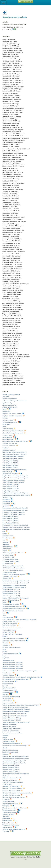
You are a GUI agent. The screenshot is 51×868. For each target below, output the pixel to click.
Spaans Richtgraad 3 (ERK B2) (11, 769)
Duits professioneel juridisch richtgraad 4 (13, 459)
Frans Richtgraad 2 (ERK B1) (11, 519)
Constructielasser (7, 437)
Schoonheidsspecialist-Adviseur (11, 744)
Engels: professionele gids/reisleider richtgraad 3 (16, 493)
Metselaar (5, 643)
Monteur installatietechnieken (10, 654)
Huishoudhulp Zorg (8, 546)
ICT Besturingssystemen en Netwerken (13, 553)
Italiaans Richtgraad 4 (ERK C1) (11, 596)
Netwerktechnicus (7, 673)
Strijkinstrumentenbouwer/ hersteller (12, 778)
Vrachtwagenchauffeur (9, 814)
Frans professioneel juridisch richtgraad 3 (14, 512)
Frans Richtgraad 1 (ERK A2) (11, 517)
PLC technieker (7, 699)
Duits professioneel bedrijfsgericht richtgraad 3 (15, 454)
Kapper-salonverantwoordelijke (11, 604)
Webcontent (6, 816)
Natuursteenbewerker (8, 660)
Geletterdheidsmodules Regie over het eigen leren (16, 529)
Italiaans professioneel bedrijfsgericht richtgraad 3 (16, 583)
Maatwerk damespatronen (10, 624)
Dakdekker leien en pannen (10, 444)
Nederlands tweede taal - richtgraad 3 (13, 667)
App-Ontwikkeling (7, 403)
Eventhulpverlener (8, 497)
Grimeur (5, 534)
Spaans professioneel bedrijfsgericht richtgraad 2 (16, 756)
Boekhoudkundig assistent (10, 422)
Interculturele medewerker (10, 577)
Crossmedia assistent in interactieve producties (15, 441)
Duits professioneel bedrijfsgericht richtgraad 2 (15, 452)
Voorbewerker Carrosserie (10, 812)
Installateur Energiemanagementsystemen (14, 574)
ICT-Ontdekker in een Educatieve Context (14, 568)
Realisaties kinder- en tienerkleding (12, 729)
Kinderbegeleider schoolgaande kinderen (14, 609)
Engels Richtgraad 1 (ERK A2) (11, 484)
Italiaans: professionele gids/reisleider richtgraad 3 (16, 598)
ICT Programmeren (8, 564)
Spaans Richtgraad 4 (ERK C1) (11, 772)
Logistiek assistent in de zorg (10, 621)
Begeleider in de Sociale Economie (12, 414)
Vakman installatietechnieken (10, 804)
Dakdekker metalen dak (9, 446)
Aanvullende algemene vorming (11, 394)
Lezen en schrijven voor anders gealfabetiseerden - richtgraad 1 (20, 619)
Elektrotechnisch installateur (10, 474)
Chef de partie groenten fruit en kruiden (13, 431)
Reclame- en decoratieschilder (11, 731)
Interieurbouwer (7, 579)
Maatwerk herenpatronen (9, 626)
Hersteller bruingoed (8, 536)
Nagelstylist (6, 658)
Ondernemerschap (8, 684)
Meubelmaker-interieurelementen (12, 647)
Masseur (5, 636)
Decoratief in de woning (9, 450)
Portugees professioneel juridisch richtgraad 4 (15, 716)
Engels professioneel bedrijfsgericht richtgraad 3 (15, 478)
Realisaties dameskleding (9, 724)
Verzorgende (6, 806)
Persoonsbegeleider (8, 692)
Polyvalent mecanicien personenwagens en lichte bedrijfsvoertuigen (21, 705)
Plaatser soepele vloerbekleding (11, 697)
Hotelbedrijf (6, 542)
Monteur (5, 651)
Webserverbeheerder (8, 823)
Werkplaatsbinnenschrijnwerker (11, 825)
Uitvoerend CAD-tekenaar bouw (11, 787)
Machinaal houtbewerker (9, 630)
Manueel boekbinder (8, 632)
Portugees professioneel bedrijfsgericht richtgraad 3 (16, 711)
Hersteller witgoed (7, 538)
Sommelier (6, 754)
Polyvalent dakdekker (8, 703)
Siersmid (5, 748)
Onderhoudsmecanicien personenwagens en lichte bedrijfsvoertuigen (21, 677)
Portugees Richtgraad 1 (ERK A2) (12, 718)
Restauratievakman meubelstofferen (12, 733)
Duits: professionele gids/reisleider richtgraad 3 (15, 469)
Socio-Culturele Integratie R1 (10, 750)
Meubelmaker (6, 645)
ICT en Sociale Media (8, 557)
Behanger (5, 418)
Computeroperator (8, 435)
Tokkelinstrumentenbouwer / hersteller (13, 782)
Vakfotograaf (6, 799)
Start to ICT (6, 776)
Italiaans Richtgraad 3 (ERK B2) (11, 594)
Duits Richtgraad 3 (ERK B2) (10, 465)
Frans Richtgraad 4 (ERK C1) (11, 523)
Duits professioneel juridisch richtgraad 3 (13, 456)
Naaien (5, 656)
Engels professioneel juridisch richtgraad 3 (14, 480)
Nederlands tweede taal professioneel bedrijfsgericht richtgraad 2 (20, 671)
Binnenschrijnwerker (8, 420)
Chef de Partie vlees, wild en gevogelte (13, 433)
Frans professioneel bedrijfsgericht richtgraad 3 (15, 510)
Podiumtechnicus (7, 701)
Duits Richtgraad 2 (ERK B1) (10, 463)
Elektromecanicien (8, 471)
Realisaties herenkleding (9, 726)
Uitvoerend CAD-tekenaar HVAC (11, 791)
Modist (4, 649)
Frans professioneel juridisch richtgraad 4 (14, 514)
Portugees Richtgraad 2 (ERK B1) (12, 720)
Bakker (5, 409)
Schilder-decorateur (8, 739)
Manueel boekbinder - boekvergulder (13, 634)
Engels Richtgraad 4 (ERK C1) (11, 491)
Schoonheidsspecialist (9, 741)
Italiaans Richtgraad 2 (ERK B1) (11, 592)
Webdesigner (6, 819)
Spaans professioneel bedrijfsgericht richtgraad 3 (16, 759)
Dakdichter (6, 448)
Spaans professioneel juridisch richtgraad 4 (14, 763)
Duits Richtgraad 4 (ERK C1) (10, 467)
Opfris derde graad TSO (9, 688)
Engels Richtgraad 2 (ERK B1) (11, 487)
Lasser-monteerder (8, 617)
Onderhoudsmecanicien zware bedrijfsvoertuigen (16, 679)
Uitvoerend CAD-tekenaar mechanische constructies (17, 793)
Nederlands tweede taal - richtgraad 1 (13, 662)
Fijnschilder (6, 506)
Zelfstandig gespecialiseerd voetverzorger (14, 829)
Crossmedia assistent (8, 439)
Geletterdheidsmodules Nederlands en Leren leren (16, 527)
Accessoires (6, 397)
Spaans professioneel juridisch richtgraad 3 (14, 761)
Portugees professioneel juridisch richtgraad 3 (15, 714)
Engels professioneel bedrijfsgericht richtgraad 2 (15, 476)
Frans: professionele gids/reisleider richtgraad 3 (15, 525)
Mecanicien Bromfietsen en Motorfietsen (13, 639)
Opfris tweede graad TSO (10, 690)
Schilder (5, 737)
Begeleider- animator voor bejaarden (12, 416)
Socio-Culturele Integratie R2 (10, 752)
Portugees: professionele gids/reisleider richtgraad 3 (17, 722)
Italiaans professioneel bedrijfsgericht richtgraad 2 (16, 581)
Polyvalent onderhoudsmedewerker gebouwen (15, 707)
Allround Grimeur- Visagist (10, 399)
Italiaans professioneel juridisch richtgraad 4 (14, 587)
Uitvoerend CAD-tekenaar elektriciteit (13, 789)
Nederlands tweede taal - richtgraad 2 (13, 664)
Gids (4, 531)
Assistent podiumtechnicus (10, 407)
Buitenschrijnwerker (8, 429)
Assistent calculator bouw (9, 405)
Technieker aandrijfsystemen (10, 780)
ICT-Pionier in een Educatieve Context (13, 570)
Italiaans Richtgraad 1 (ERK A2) (11, 589)
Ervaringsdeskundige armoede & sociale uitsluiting (16, 495)
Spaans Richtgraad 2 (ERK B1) (11, 767)
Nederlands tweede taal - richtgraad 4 (13, 669)
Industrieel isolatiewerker (9, 572)
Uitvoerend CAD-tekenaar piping (11, 795)
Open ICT (5, 686)
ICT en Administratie (8, 555)
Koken (4, 615)
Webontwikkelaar (7, 821)
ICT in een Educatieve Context (11, 561)
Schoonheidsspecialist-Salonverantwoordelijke (15, 746)
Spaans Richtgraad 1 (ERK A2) (11, 765)
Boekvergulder (7, 424)
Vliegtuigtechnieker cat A (9, 810)
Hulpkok (5, 551)
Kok (4, 613)
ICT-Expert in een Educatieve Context (13, 566)
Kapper (5, 602)
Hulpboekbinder (7, 549)
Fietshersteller (6, 499)
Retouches (6, 735)
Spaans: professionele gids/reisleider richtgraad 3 (16, 774)
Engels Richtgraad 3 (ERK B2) (11, 489)
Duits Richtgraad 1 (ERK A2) (10, 461)
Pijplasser (5, 694)
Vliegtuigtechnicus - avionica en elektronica (14, 808)
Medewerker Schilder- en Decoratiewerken (14, 641)
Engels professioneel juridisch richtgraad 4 (14, 482)
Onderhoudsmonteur (8, 682)
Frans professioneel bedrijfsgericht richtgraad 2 (15, 508)
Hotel (4, 540)
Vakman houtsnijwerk (8, 802)
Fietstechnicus (6, 504)
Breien (4, 427)
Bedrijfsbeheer (7, 412)
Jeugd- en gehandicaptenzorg (11, 600)
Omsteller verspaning (8, 675)
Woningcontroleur (7, 827)
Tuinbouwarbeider (7, 784)
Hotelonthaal (6, 544)
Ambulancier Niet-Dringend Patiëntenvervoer (15, 401)
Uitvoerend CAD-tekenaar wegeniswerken (14, 797)
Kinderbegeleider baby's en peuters (12, 607)
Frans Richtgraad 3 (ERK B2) (11, 521)
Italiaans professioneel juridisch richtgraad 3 (14, 585)
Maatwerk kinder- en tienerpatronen (12, 628)
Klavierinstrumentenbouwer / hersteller (13, 611)
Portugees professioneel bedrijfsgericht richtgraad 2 (16, 709)
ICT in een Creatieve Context (10, 559)
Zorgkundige (6, 831)
